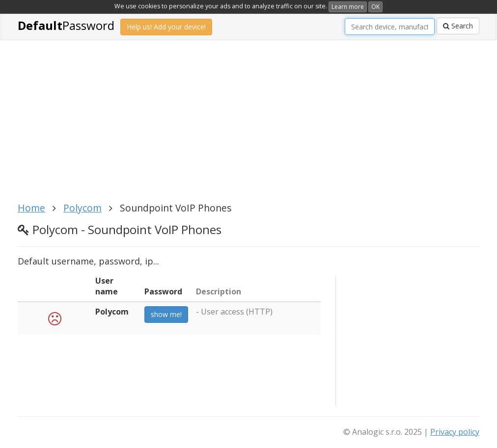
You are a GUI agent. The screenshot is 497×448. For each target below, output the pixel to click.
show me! (166, 314)
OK (375, 7)
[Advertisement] (197, 127)
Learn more (348, 7)
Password (66, 25)
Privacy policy (455, 432)
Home (31, 208)
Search (458, 26)
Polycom (83, 208)
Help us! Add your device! (166, 27)
